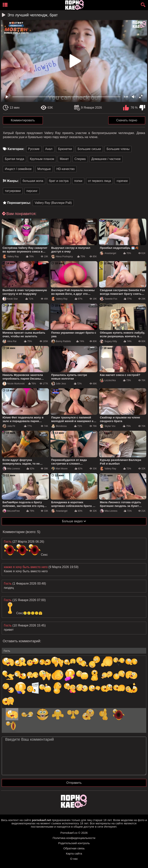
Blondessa (59, 426)
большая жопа (33, 181)
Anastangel (108, 253)
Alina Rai (9, 341)
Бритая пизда (14, 159)
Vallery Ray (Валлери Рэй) (53, 203)
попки (78, 181)
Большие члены (118, 149)
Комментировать (23, 120)
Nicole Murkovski (14, 384)
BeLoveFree (11, 511)
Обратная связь (74, 848)
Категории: (16, 149)
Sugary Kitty (108, 341)
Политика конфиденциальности (74, 838)
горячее (122, 181)
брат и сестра (59, 181)
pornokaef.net (41, 820)
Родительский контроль (74, 843)
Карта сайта (74, 853)
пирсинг (32, 191)
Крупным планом (42, 159)
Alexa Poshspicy (62, 257)
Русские (34, 149)
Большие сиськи (89, 149)
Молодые (44, 169)
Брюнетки (65, 149)
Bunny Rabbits (61, 341)
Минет (64, 159)
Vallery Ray (11, 257)
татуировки (13, 191)
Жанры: (13, 181)
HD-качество (66, 169)
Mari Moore (59, 469)
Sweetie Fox (108, 299)
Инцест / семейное (18, 169)
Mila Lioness (11, 469)
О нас (74, 859)
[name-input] (74, 651)
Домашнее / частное (106, 159)
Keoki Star (10, 299)
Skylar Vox (108, 426)
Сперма (80, 159)
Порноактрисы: (19, 203)
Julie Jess (59, 384)
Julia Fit (9, 426)
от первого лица (100, 181)
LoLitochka (108, 380)
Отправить (74, 783)
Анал (49, 149)
